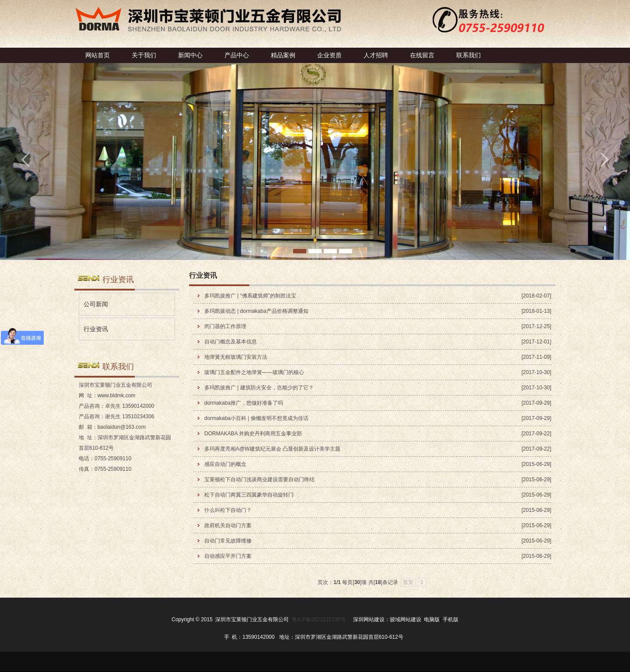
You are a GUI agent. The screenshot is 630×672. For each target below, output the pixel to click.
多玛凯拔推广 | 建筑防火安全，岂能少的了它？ (259, 388)
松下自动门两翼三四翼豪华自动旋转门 (249, 495)
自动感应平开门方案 (228, 556)
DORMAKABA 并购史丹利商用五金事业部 (253, 434)
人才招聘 (376, 55)
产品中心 (237, 55)
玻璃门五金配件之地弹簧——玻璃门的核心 (254, 372)
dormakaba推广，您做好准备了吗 (244, 403)
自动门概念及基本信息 (231, 342)
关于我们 (144, 55)
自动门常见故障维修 (228, 541)
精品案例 (283, 55)
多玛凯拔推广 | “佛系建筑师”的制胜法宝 (250, 296)
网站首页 (98, 55)
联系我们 (469, 55)
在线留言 (422, 55)
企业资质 (329, 55)
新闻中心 (190, 55)
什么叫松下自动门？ (228, 510)
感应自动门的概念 (225, 464)
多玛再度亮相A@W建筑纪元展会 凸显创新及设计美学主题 (272, 449)
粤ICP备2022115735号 (319, 619)
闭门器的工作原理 (225, 326)
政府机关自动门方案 (228, 525)
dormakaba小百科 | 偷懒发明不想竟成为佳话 (256, 418)
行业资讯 (96, 329)
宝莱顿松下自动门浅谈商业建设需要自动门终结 (259, 479)
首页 (408, 582)
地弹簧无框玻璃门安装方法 (236, 357)
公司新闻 (96, 304)
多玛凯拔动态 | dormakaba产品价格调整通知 (256, 311)
